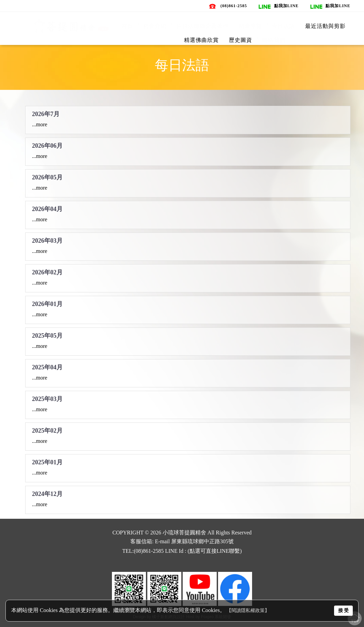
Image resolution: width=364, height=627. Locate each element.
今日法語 (283, 26)
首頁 (127, 26)
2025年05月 (47, 334)
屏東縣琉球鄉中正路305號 (202, 541)
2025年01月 (47, 461)
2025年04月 (47, 366)
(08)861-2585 (234, 6)
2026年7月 (46, 113)
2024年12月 (47, 493)
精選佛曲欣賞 (201, 40)
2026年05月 (47, 176)
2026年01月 (47, 303)
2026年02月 (47, 271)
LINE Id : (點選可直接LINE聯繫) (203, 551)
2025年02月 (47, 429)
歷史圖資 (241, 40)
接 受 (344, 610)
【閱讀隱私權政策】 (248, 610)
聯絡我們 (274, 40)
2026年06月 (47, 144)
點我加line (286, 6)
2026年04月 (47, 208)
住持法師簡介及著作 (203, 26)
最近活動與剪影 (325, 26)
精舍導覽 (250, 26)
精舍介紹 (155, 26)
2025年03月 (47, 398)
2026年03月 (47, 239)
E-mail (162, 541)
